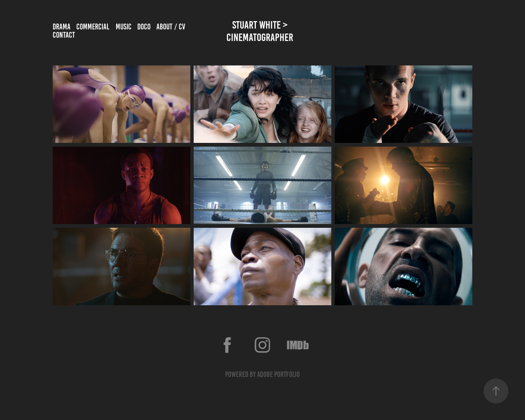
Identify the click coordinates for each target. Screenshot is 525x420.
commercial (93, 27)
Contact (64, 35)
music (124, 27)
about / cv (171, 27)
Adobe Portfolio (278, 374)
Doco (144, 27)
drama (62, 27)
